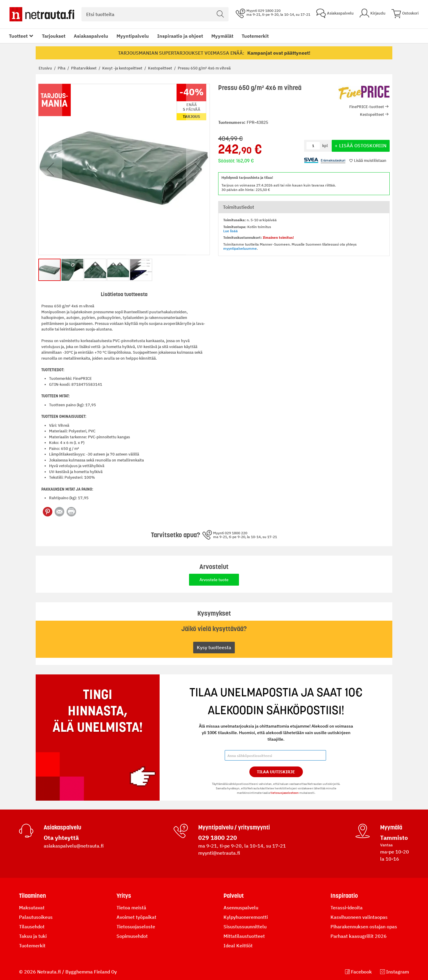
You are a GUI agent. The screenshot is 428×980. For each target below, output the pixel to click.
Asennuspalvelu (241, 908)
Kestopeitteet (160, 68)
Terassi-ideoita (347, 908)
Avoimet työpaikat (136, 917)
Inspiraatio (344, 896)
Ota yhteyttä (61, 838)
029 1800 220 (218, 838)
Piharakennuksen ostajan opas (364, 927)
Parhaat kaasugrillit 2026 (359, 936)
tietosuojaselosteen (285, 793)
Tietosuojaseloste (136, 927)
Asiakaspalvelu (91, 36)
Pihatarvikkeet (84, 68)
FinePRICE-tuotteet (367, 107)
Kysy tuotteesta (214, 647)
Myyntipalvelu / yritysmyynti (234, 827)
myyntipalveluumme (240, 248)
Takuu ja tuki (33, 936)
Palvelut (234, 896)
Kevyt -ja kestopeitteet (123, 68)
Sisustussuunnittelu (245, 927)
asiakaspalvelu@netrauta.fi (74, 846)
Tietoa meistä (131, 908)
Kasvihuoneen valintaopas (359, 917)
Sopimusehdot (132, 936)
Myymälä (391, 827)
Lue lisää (230, 231)
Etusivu (46, 68)
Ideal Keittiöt (238, 946)
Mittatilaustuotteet (244, 936)
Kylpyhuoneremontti (246, 917)
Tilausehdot (32, 927)
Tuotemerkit (255, 36)
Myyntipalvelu (133, 36)
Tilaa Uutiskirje (276, 772)
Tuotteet (18, 36)
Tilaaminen (33, 896)
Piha (62, 68)
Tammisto (394, 838)
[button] (50, 169)
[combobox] (155, 14)
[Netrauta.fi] (42, 14)
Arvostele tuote (214, 580)
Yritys (124, 896)
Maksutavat (32, 908)
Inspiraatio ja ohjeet (180, 36)
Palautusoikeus (36, 917)
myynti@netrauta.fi (219, 853)
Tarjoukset (54, 36)
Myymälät (222, 36)
